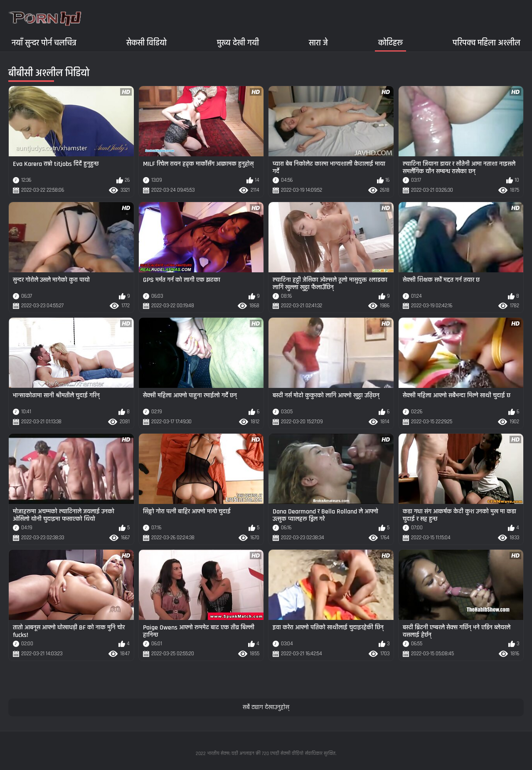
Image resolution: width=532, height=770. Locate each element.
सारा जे (318, 43)
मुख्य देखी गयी (238, 43)
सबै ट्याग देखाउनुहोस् (266, 707)
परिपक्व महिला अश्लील (486, 43)
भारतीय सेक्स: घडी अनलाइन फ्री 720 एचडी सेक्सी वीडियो (255, 754)
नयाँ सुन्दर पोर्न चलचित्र (44, 43)
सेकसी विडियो (147, 43)
